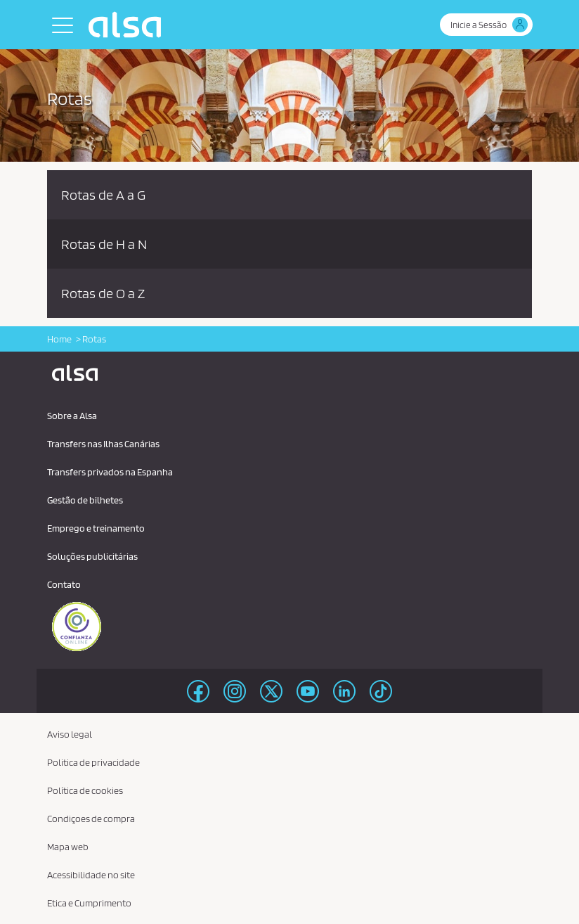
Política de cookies (85, 790)
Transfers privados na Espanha (110, 472)
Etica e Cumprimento (89, 903)
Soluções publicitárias (92, 556)
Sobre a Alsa (72, 416)
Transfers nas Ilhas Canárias (103, 444)
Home (59, 339)
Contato (64, 584)
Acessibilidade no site (91, 875)
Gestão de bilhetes (85, 500)
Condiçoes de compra (91, 819)
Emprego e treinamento (96, 528)
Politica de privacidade (93, 762)
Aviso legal (70, 734)
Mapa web (68, 847)
